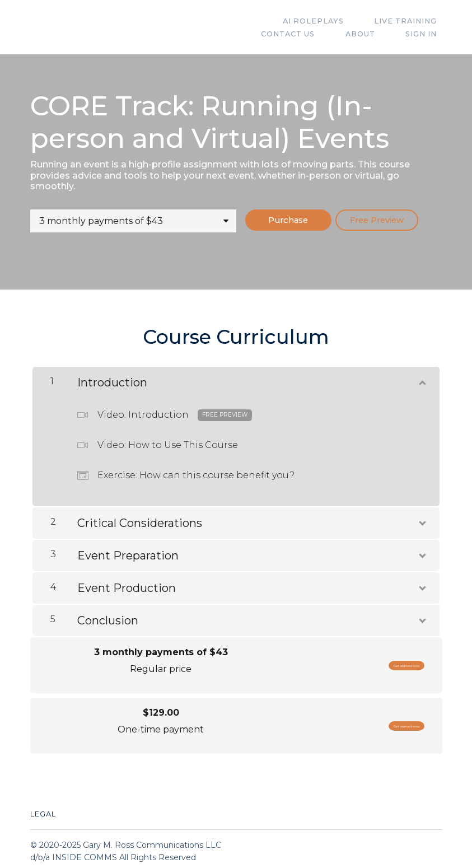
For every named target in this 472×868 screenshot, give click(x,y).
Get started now (382, 661)
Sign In (427, 34)
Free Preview (398, 220)
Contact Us (415, 21)
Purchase (295, 220)
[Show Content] (422, 376)
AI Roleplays (255, 21)
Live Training (337, 21)
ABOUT (376, 34)
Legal (43, 809)
